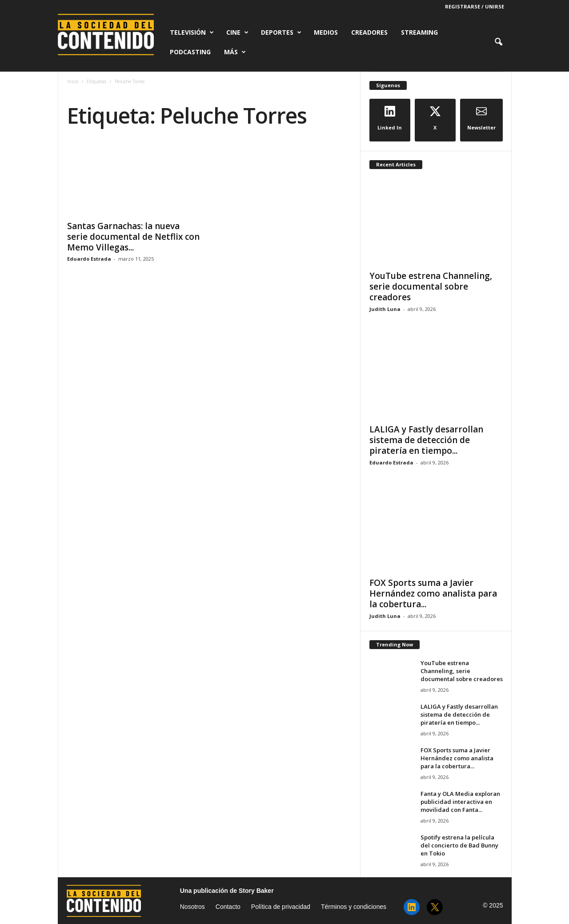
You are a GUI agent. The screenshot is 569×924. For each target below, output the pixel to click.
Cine (237, 32)
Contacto (228, 907)
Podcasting (190, 52)
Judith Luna (385, 309)
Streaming (419, 32)
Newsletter (481, 118)
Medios (326, 32)
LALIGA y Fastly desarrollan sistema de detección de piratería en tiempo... (426, 440)
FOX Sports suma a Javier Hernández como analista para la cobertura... (433, 593)
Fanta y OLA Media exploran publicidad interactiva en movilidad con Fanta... (460, 802)
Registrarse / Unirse (475, 6)
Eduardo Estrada (89, 259)
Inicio (73, 81)
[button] (498, 42)
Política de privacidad (281, 907)
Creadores (369, 32)
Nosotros (192, 907)
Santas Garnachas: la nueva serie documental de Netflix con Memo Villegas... (133, 237)
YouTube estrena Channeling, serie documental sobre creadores (431, 286)
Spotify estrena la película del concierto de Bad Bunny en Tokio (459, 845)
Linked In (390, 118)
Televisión (192, 32)
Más (235, 52)
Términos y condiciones (354, 907)
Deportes (281, 32)
